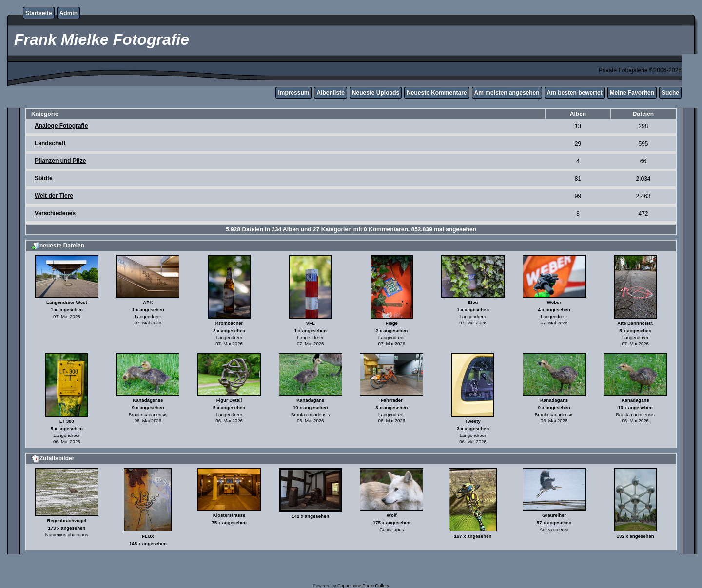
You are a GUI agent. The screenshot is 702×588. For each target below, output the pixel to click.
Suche (670, 93)
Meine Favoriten (632, 93)
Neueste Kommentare (437, 93)
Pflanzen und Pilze (60, 161)
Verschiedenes (55, 213)
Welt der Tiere (54, 196)
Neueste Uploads (376, 93)
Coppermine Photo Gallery (363, 586)
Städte (44, 178)
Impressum (293, 93)
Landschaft (50, 143)
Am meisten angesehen (507, 93)
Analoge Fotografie (61, 126)
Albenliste (330, 93)
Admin (68, 13)
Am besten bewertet (575, 93)
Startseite (39, 13)
